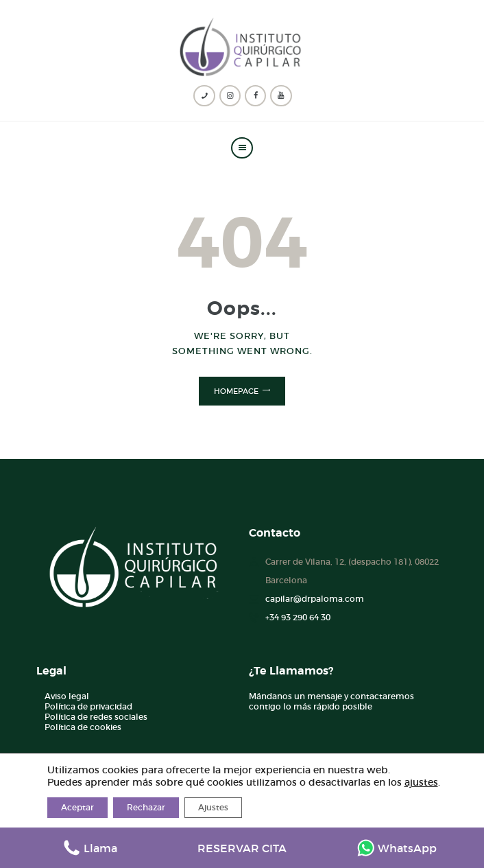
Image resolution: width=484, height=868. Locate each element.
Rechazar (146, 807)
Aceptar (77, 807)
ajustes (421, 782)
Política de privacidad (88, 706)
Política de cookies (83, 727)
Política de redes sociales (96, 717)
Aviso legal (67, 696)
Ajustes (213, 807)
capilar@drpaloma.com (315, 599)
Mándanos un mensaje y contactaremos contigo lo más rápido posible (331, 701)
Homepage (236, 391)
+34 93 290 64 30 (298, 617)
